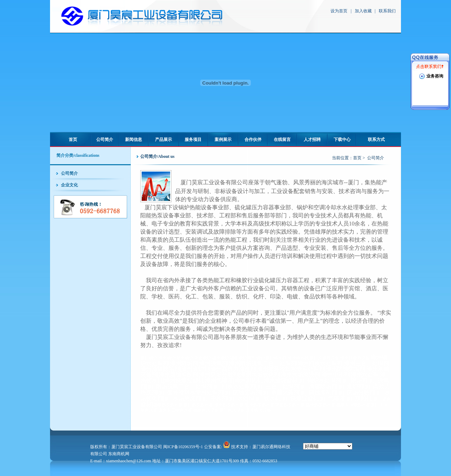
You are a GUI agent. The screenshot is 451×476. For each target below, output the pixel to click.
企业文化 (69, 185)
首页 (73, 140)
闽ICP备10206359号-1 (183, 447)
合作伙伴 (253, 140)
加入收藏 (363, 11)
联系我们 (387, 11)
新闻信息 (134, 140)
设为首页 (339, 11)
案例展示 (223, 140)
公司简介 (105, 140)
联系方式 (376, 140)
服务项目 (193, 140)
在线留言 (282, 140)
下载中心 (342, 140)
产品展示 (163, 140)
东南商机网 (119, 454)
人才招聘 (312, 140)
